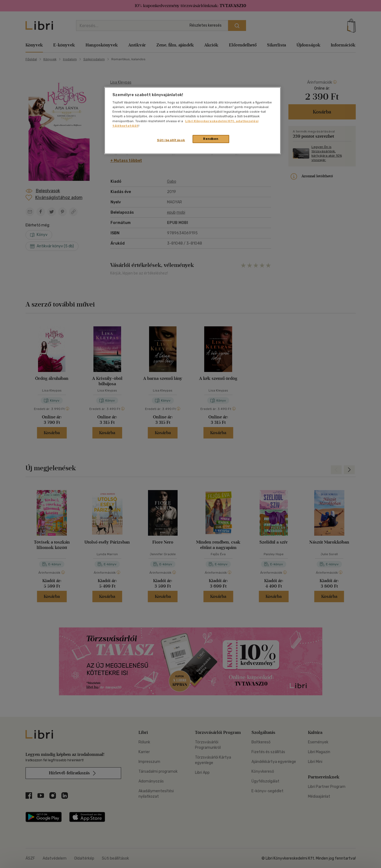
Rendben (211, 139)
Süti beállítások (171, 140)
